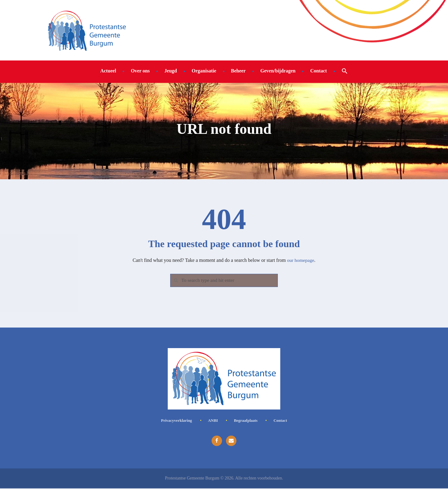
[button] (345, 71)
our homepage (301, 260)
